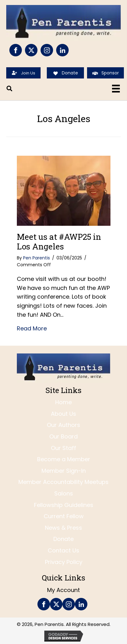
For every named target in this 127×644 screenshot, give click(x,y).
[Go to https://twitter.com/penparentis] (31, 50)
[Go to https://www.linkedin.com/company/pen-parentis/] (62, 50)
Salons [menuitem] (64, 493)
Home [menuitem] (64, 402)
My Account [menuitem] (64, 590)
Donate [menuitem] (64, 539)
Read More (32, 328)
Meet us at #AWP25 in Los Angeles (59, 241)
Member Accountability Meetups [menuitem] (64, 482)
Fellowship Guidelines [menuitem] (64, 505)
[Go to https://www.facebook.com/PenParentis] (16, 50)
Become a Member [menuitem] (64, 459)
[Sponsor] (105, 73)
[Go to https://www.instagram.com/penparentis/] (47, 50)
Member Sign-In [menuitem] (64, 471)
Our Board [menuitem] (64, 436)
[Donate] (65, 73)
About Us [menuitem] (64, 414)
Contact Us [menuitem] (64, 550)
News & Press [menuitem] (64, 528)
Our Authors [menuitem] (64, 425)
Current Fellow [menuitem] (64, 516)
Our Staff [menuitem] (64, 448)
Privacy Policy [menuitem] (64, 562)
